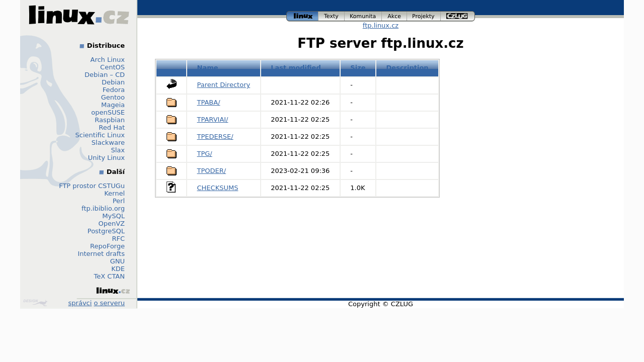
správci (80, 303)
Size (358, 68)
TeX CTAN (109, 276)
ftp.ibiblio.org (103, 208)
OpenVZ (111, 223)
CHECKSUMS (218, 188)
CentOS (112, 67)
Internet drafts (101, 254)
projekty (424, 16)
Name (208, 68)
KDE (118, 269)
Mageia (113, 105)
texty (332, 16)
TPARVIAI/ (213, 119)
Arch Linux (108, 60)
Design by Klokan (35, 303)
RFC (118, 239)
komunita (363, 16)
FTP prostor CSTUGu (92, 186)
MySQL (113, 216)
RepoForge (107, 246)
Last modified (296, 68)
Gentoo (113, 97)
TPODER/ (212, 171)
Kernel (114, 193)
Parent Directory (224, 85)
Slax (118, 150)
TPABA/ (209, 102)
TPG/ (205, 154)
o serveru (109, 303)
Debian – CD (105, 75)
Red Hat (112, 127)
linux (302, 16)
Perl (119, 201)
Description (408, 68)
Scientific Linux (100, 135)
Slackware (108, 143)
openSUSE (108, 112)
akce (394, 16)
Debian (113, 82)
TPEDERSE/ (215, 137)
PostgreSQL (106, 231)
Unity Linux (106, 158)
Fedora (114, 90)
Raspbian (110, 120)
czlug (458, 16)
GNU (117, 261)
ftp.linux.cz (381, 25)
